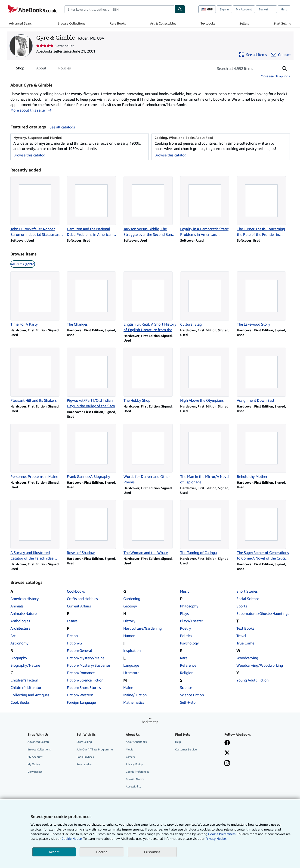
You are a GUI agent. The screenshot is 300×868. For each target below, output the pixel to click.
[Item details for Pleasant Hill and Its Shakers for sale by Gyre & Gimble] (37, 375)
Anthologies (20, 621)
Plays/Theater (192, 621)
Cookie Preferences (137, 772)
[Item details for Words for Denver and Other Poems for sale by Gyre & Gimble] (150, 454)
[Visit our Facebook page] (227, 743)
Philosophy (189, 606)
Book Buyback (85, 757)
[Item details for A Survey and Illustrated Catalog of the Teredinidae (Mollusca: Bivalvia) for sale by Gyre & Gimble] (37, 530)
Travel (241, 636)
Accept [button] (54, 852)
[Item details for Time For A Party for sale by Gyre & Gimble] (37, 299)
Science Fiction (192, 695)
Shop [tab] (20, 69)
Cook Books (20, 702)
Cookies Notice (135, 779)
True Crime (245, 643)
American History (25, 599)
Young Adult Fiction (252, 680)
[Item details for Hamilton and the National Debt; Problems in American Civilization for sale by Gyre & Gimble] (93, 207)
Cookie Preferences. (222, 834)
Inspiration (132, 650)
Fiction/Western (80, 695)
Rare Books (118, 23)
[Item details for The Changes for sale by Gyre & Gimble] (93, 299)
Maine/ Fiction (135, 695)
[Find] (180, 9)
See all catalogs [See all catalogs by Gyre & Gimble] (62, 127)
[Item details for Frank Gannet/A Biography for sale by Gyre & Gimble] (93, 451)
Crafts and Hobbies (82, 599)
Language (131, 665)
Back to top (150, 722)
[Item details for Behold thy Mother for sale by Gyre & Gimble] (263, 451)
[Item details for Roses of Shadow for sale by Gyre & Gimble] (93, 528)
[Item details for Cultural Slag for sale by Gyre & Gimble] (207, 299)
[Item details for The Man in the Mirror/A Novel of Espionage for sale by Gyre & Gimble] (207, 454)
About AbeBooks (136, 742)
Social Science (248, 599)
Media (130, 749)
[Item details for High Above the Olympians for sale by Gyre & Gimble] (207, 375)
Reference (188, 665)
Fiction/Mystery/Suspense (88, 665)
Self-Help (188, 702)
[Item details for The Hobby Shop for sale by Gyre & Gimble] (150, 375)
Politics (186, 636)
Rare (184, 658)
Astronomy (19, 643)
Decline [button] (102, 852)
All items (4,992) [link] (23, 264)
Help (284, 9)
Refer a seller (84, 764)
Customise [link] (152, 852)
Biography (19, 658)
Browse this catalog (29, 155)
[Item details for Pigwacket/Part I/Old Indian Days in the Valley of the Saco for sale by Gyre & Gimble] (93, 378)
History (129, 621)
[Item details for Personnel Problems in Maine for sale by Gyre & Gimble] (37, 451)
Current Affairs (79, 606)
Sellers (244, 23)
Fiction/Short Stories (84, 688)
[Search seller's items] (242, 68)
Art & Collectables (163, 23)
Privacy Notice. (216, 838)
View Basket (35, 772)
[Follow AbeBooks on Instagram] (227, 764)
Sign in (224, 9)
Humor (129, 636)
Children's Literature (27, 688)
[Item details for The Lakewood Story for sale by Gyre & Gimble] (263, 299)
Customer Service (186, 749)
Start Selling (282, 23)
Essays (72, 621)
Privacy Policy (134, 764)
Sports (242, 606)
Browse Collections (71, 23)
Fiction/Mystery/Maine (86, 658)
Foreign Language (81, 702)
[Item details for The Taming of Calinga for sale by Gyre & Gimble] (207, 528)
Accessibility (133, 786)
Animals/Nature (23, 613)
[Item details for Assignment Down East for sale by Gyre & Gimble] (263, 375)
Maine (128, 688)
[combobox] (119, 9)
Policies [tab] (65, 69)
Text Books (245, 628)
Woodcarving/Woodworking (260, 665)
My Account (244, 9)
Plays (184, 613)
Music (185, 591)
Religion (187, 673)
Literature (131, 673)
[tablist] (43, 68)
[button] (285, 68)
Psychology (189, 643)
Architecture (20, 628)
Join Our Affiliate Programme (95, 749)
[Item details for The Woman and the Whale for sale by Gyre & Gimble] (150, 528)
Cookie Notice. (72, 838)
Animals (17, 606)
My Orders (34, 764)
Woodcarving (247, 658)
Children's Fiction (24, 680)
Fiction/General (79, 650)
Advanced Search (21, 23)
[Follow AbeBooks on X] (227, 753)
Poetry (186, 628)
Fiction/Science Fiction (85, 680)
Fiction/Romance (81, 673)
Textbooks (208, 23)
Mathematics (134, 702)
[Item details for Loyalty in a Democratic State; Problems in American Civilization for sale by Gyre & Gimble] (207, 207)
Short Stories (247, 591)
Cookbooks (76, 591)
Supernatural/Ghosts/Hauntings (263, 613)
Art (13, 636)
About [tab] (41, 69)
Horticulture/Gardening (142, 628)
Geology (130, 606)
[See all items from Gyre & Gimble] (253, 55)
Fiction (72, 636)
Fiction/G (74, 643)
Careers (130, 757)
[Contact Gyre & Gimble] (281, 55)
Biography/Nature (25, 665)
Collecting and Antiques (30, 695)
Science (186, 688)
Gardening (132, 599)
